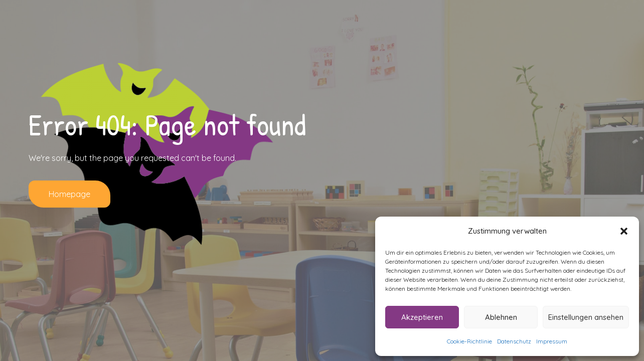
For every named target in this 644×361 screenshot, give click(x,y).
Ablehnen (501, 317)
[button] (624, 231)
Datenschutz (514, 341)
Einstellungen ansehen (586, 317)
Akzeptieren (422, 317)
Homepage (69, 194)
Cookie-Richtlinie (469, 341)
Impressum (552, 341)
